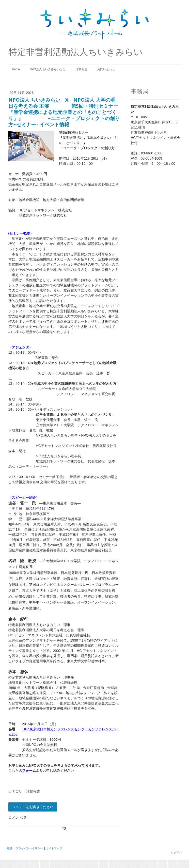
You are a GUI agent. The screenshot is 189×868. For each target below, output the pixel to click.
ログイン (176, 852)
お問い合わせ (106, 69)
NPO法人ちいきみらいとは (48, 69)
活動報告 (81, 69)
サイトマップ (54, 848)
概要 (10, 848)
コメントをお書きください (33, 807)
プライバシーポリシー (29, 848)
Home (16, 69)
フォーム (29, 771)
